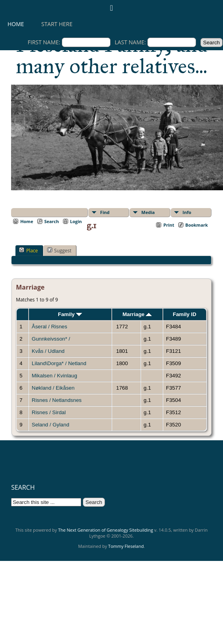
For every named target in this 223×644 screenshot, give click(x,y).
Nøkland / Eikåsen (53, 388)
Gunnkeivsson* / (52, 339)
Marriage (137, 314)
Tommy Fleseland (126, 546)
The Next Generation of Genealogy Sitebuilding (106, 530)
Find (105, 212)
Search (52, 221)
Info (187, 212)
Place (28, 250)
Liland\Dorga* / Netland (59, 363)
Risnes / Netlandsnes (57, 400)
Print (169, 225)
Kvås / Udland (48, 351)
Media (148, 212)
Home (16, 24)
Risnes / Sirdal (49, 412)
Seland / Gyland (51, 425)
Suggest (59, 250)
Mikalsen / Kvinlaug (54, 376)
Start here (57, 24)
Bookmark (197, 225)
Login (76, 221)
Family (70, 314)
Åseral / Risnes (50, 327)
